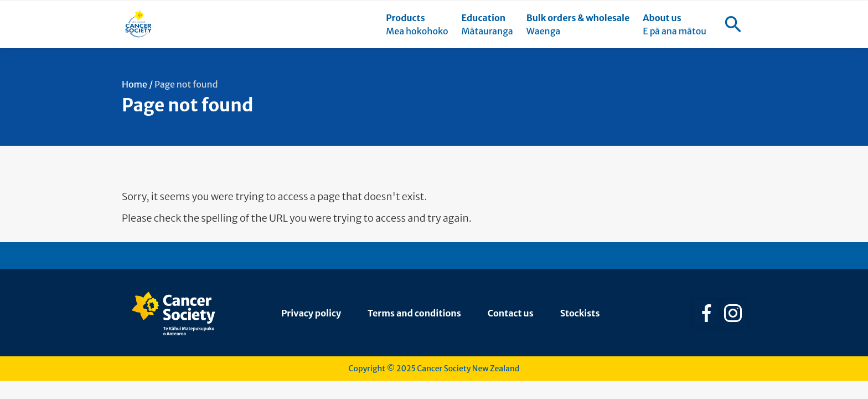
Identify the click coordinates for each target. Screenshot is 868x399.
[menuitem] (417, 24)
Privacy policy (311, 313)
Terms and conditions (414, 313)
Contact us (511, 313)
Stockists (580, 313)
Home (135, 84)
